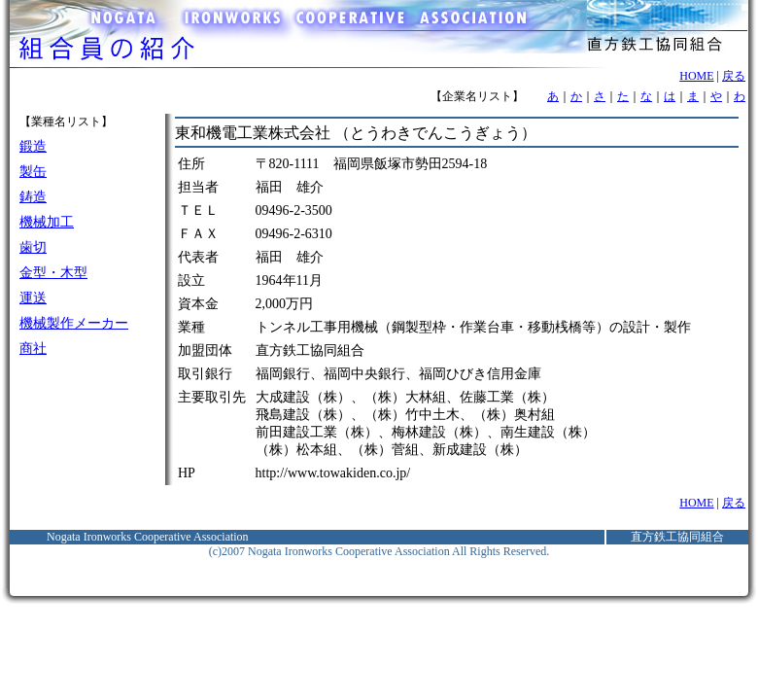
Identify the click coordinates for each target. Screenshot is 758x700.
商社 (33, 349)
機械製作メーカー (74, 323)
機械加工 (47, 222)
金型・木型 (53, 273)
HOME (696, 76)
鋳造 (33, 197)
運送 (33, 298)
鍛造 (33, 146)
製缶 (33, 172)
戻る (734, 76)
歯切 (33, 247)
